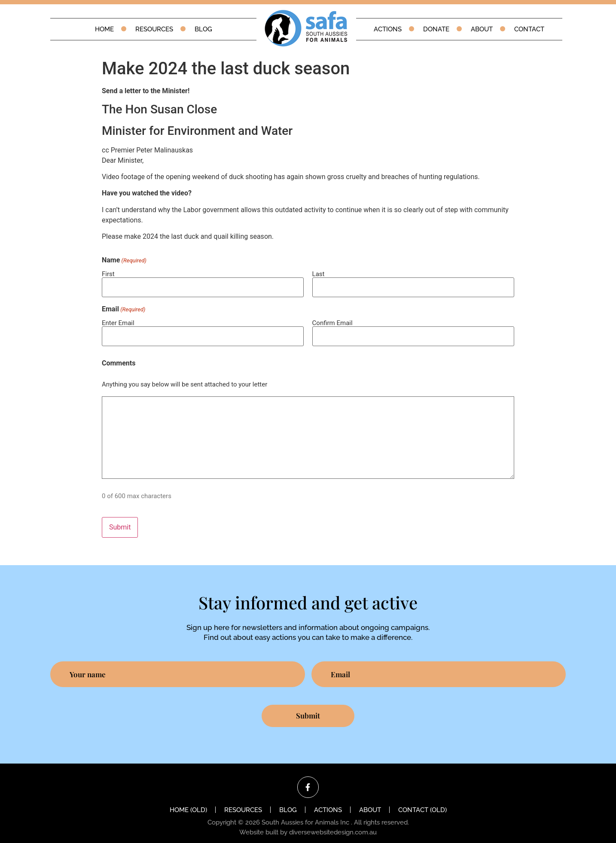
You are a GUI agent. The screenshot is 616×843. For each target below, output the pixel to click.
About (482, 29)
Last (319, 274)
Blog (203, 29)
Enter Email (118, 320)
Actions (388, 29)
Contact (529, 29)
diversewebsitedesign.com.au (333, 825)
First (108, 274)
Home (104, 29)
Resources (154, 29)
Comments (119, 359)
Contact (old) (422, 803)
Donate (436, 29)
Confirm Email (332, 320)
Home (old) (188, 803)
